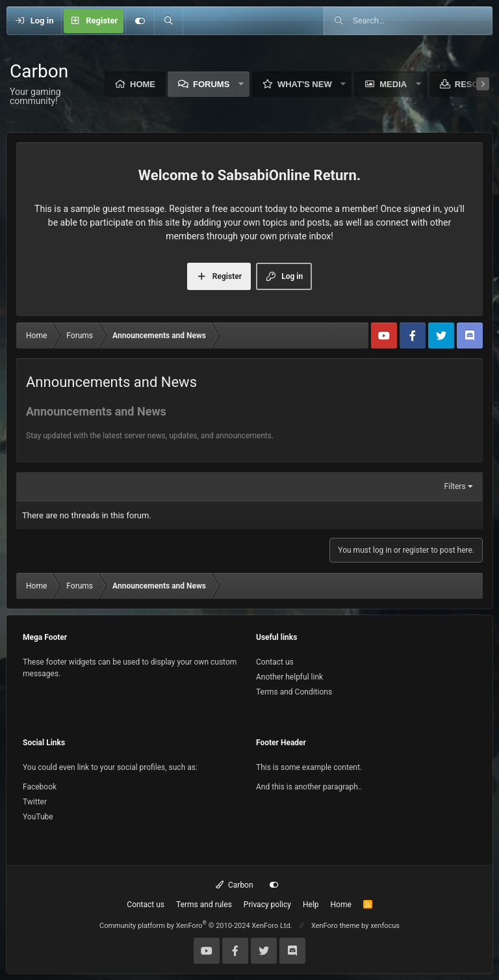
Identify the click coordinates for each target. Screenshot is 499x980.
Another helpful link (289, 677)
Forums (211, 84)
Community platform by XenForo (196, 926)
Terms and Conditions (294, 692)
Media (393, 84)
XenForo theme (336, 926)
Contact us (275, 662)
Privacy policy (267, 905)
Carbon (234, 885)
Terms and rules (204, 905)
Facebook (40, 787)
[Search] (168, 21)
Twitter (35, 802)
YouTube (38, 817)
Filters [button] (455, 486)
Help (311, 905)
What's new (305, 84)
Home (143, 84)
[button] (241, 84)
